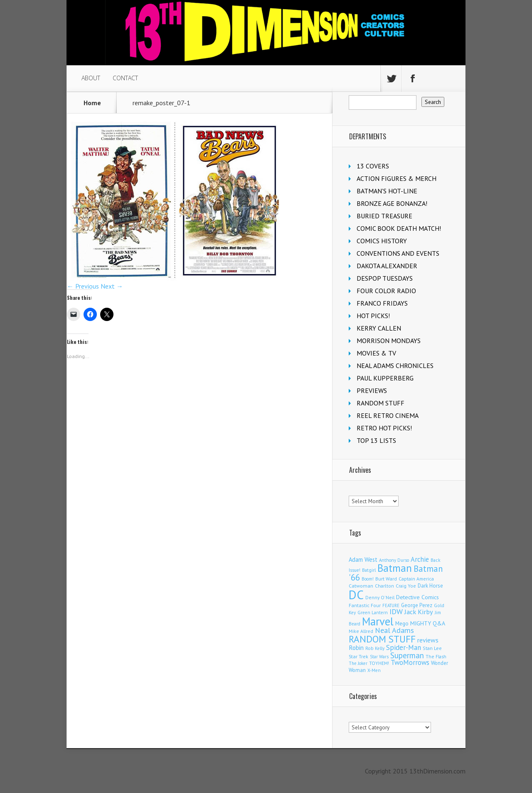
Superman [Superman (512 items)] (407, 655)
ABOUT (91, 78)
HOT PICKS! (373, 316)
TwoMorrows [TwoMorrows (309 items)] (410, 662)
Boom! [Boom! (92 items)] (368, 579)
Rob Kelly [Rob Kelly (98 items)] (375, 648)
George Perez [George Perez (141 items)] (417, 605)
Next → (112, 286)
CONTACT (125, 78)
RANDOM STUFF (381, 403)
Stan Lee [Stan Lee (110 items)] (432, 648)
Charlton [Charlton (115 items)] (384, 586)
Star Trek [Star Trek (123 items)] (358, 656)
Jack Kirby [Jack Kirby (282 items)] (419, 612)
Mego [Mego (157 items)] (402, 623)
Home (92, 103)
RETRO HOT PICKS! (384, 428)
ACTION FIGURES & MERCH (397, 178)
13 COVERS (373, 166)
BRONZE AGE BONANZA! (392, 203)
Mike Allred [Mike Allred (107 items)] (361, 631)
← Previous (83, 286)
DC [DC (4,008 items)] (356, 595)
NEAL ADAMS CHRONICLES (395, 366)
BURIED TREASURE (384, 216)
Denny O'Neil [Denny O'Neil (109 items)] (380, 597)
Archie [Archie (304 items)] (420, 559)
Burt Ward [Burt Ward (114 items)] (386, 579)
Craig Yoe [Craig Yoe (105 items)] (406, 586)
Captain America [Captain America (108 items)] (416, 579)
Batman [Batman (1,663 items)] (395, 568)
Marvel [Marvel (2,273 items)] (378, 621)
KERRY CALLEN (379, 328)
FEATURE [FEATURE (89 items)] (391, 605)
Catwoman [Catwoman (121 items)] (361, 586)
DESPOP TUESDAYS (385, 278)
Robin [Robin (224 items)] (356, 648)
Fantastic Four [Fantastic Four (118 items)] (365, 605)
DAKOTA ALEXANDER (387, 266)
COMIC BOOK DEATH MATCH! (399, 228)
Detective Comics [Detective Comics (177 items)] (417, 597)
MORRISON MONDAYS (389, 341)
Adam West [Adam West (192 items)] (363, 560)
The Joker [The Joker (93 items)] (358, 663)
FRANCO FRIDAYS (382, 303)
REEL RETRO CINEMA (388, 415)
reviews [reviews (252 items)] (428, 640)
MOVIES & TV (376, 353)
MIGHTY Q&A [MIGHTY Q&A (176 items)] (428, 623)
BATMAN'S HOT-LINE (387, 191)
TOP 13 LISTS (376, 440)
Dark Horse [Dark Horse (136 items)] (430, 586)
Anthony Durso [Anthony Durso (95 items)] (394, 560)
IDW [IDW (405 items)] (396, 611)
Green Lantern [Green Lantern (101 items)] (373, 612)
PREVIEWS (372, 390)
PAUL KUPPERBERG (385, 378)
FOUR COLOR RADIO (386, 291)
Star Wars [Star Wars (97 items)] (379, 657)
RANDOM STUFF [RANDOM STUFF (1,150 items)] (382, 639)
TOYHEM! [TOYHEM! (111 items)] (379, 663)
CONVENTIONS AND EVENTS (398, 253)
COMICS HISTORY (382, 241)
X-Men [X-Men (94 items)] (374, 670)
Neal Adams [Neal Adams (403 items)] (394, 630)
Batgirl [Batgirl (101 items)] (369, 570)
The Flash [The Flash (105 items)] (436, 656)
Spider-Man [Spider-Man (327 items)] (404, 647)
